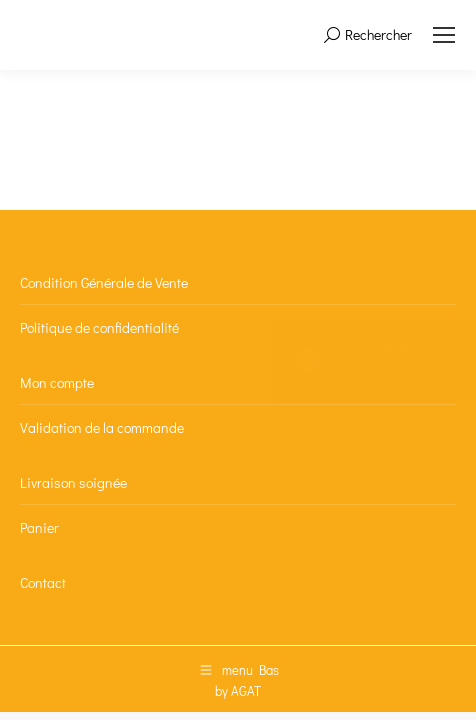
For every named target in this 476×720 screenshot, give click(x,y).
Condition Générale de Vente (104, 282)
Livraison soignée (73, 482)
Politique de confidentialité (99, 327)
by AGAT (238, 690)
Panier (39, 527)
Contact (43, 582)
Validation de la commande (102, 427)
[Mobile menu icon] (444, 35)
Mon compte (57, 382)
